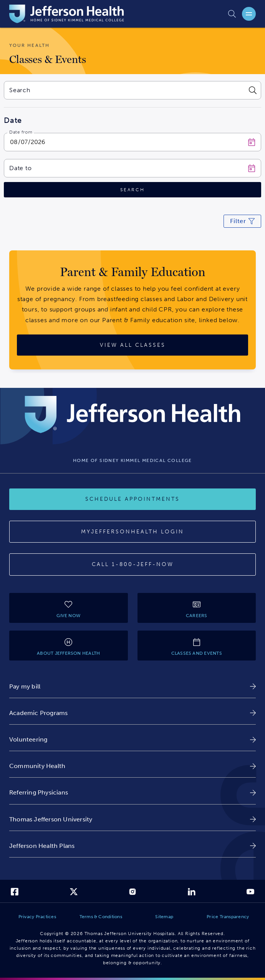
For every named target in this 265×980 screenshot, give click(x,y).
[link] (132, 686)
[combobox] (124, 90)
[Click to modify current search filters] (242, 221)
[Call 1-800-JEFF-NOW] (132, 564)
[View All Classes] (132, 345)
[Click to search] (132, 190)
